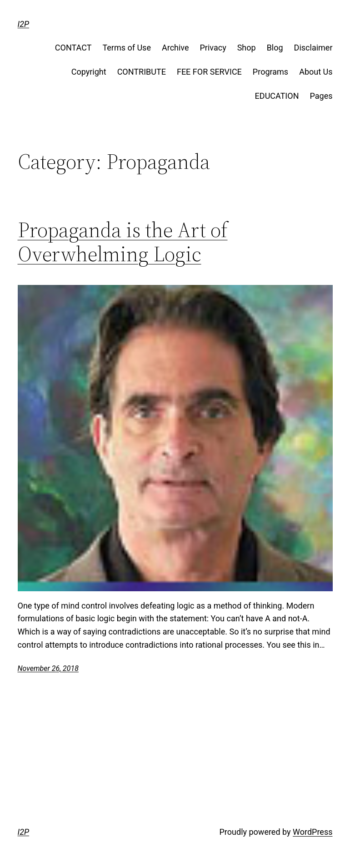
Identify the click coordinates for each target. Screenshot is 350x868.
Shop (247, 48)
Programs (270, 72)
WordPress (312, 832)
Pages (321, 96)
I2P (24, 24)
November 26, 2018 (48, 668)
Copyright (89, 72)
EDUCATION (277, 96)
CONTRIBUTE (142, 72)
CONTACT (73, 48)
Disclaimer (313, 48)
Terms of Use (127, 48)
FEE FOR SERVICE (209, 72)
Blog (275, 48)
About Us (316, 72)
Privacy (213, 48)
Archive (175, 48)
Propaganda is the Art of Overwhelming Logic (123, 242)
